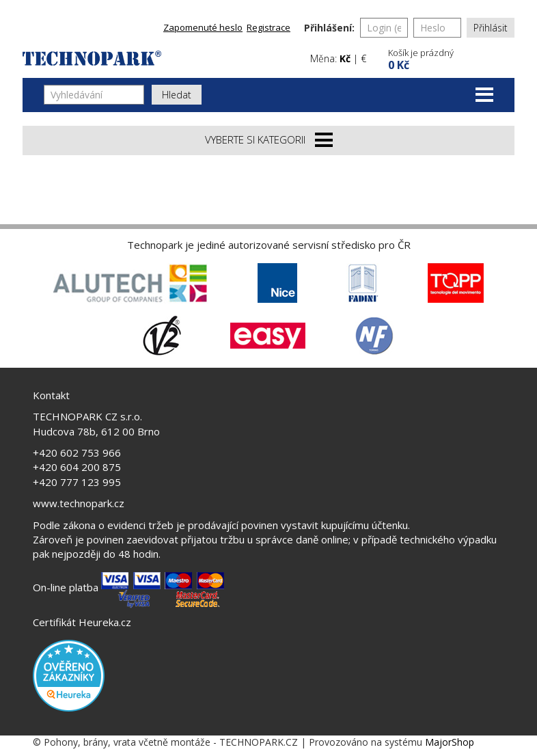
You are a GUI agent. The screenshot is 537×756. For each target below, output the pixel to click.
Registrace (268, 27)
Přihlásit (491, 28)
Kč (345, 58)
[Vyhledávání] (94, 95)
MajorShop (450, 742)
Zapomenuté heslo (203, 27)
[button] (450, 58)
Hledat (177, 95)
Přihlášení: (329, 28)
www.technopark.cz (79, 503)
